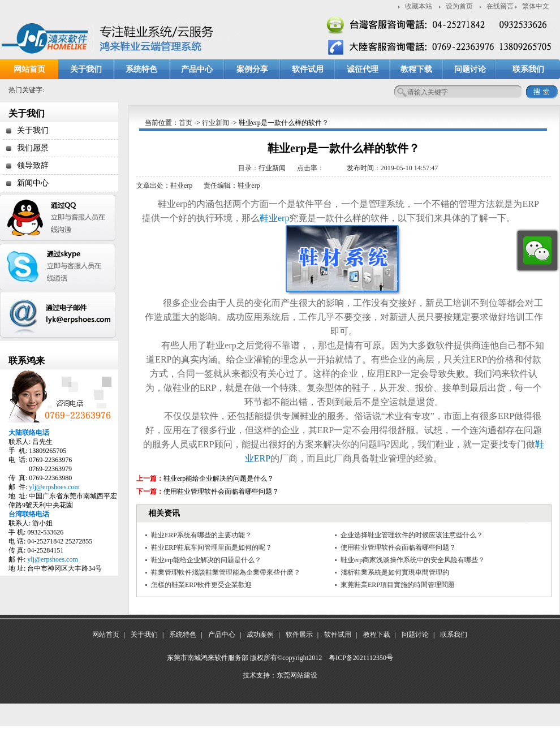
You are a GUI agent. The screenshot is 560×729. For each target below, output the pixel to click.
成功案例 (260, 635)
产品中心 (197, 69)
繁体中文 (536, 6)
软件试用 (308, 69)
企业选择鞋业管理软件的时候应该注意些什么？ (412, 535)
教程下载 (416, 69)
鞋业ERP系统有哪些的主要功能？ (201, 535)
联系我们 (528, 69)
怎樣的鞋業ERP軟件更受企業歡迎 (201, 585)
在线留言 (500, 6)
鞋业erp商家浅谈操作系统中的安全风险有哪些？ (413, 560)
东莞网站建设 (297, 675)
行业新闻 (216, 123)
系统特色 (141, 69)
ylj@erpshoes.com (54, 487)
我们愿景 (33, 148)
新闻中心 (33, 183)
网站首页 (29, 69)
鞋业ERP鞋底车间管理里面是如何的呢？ (212, 547)
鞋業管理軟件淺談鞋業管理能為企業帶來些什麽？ (226, 572)
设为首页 (459, 6)
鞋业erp (274, 218)
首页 (186, 123)
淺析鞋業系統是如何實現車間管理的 (395, 572)
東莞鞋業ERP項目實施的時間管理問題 (398, 585)
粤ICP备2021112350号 (361, 658)
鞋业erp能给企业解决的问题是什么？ (219, 478)
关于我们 (86, 69)
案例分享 (252, 69)
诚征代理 (363, 69)
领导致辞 (33, 165)
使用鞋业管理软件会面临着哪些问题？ (221, 491)
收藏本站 (419, 6)
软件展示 (299, 635)
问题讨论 (470, 69)
